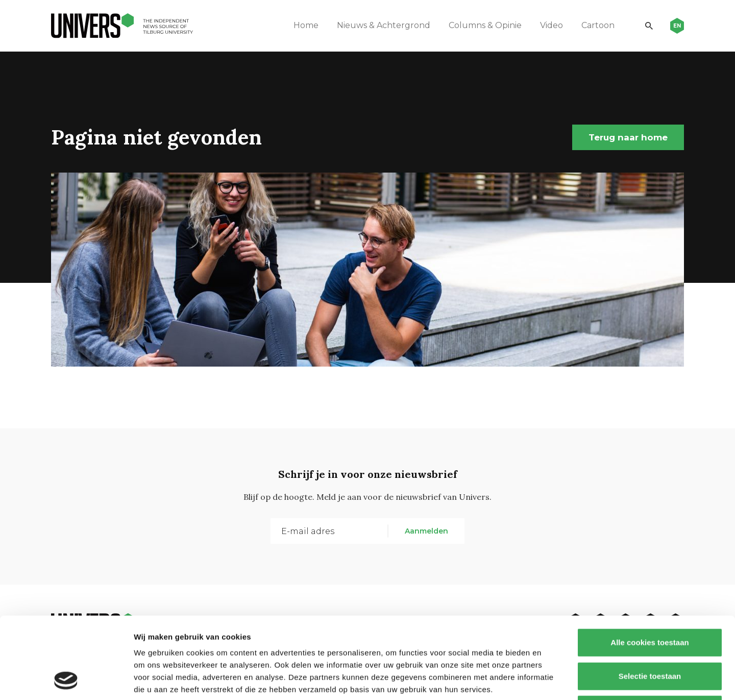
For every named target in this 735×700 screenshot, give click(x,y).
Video (552, 25)
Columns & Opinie (485, 25)
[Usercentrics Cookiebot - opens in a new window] (66, 680)
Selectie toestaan (650, 600)
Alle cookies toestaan (650, 566)
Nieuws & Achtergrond (384, 25)
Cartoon (598, 25)
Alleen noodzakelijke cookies (650, 633)
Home (306, 25)
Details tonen (552, 680)
